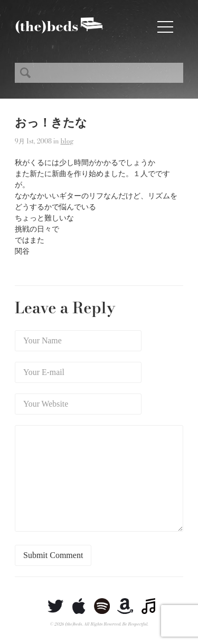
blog (67, 141)
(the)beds (46, 26)
